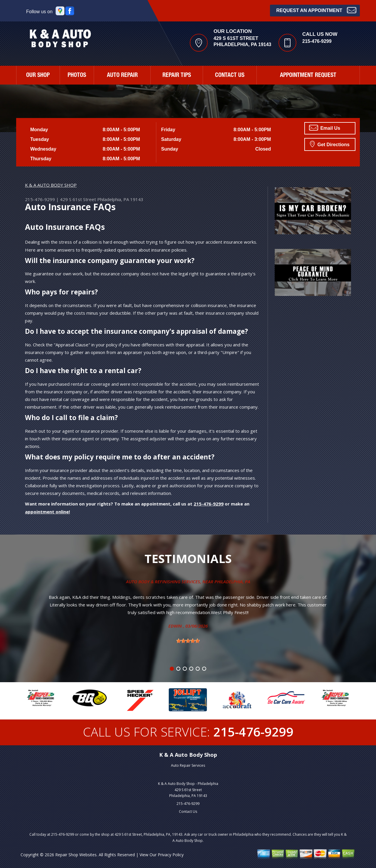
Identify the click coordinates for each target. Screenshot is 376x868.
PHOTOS (77, 76)
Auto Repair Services (188, 765)
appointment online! (47, 512)
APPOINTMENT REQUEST (308, 76)
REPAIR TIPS (177, 76)
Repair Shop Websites (76, 855)
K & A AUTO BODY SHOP (51, 185)
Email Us (325, 128)
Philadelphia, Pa (232, 582)
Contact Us (188, 811)
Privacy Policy (171, 855)
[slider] (188, 641)
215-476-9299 (317, 41)
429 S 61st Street (78, 199)
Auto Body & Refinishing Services (163, 582)
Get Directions (330, 144)
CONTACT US (230, 76)
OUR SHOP (38, 76)
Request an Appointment (316, 10)
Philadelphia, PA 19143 (120, 199)
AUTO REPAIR (122, 76)
